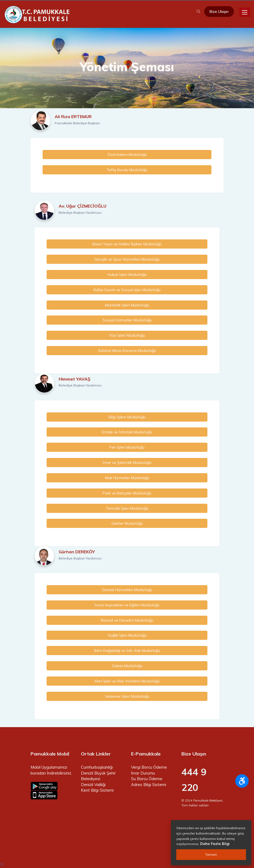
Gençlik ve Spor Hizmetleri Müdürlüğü (127, 259)
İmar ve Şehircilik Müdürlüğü (127, 463)
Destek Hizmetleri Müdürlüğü (127, 590)
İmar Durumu (143, 773)
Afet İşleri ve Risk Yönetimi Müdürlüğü (127, 681)
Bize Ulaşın (219, 12)
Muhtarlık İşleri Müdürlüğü (127, 305)
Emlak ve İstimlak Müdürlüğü (127, 432)
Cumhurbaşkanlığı (97, 767)
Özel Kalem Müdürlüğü (127, 155)
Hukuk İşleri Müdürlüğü (127, 275)
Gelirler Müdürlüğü (127, 523)
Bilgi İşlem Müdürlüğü (127, 417)
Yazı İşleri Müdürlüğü (127, 335)
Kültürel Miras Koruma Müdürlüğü (127, 351)
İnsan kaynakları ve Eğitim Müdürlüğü (127, 605)
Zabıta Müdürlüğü (127, 666)
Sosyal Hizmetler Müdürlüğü (127, 320)
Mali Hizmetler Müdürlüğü (127, 478)
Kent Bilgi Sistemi (97, 790)
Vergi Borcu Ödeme (149, 767)
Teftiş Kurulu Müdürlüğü (127, 170)
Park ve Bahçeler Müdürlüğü (127, 493)
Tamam (211, 854)
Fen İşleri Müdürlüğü (127, 447)
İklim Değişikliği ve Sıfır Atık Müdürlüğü (127, 651)
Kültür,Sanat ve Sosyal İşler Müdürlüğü (127, 290)
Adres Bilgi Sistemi (149, 785)
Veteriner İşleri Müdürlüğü (127, 696)
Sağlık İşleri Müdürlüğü (127, 635)
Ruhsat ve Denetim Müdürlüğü (127, 620)
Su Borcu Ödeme (147, 779)
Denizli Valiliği (93, 785)
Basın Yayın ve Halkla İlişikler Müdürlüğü (127, 244)
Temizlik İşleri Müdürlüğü (127, 508)
